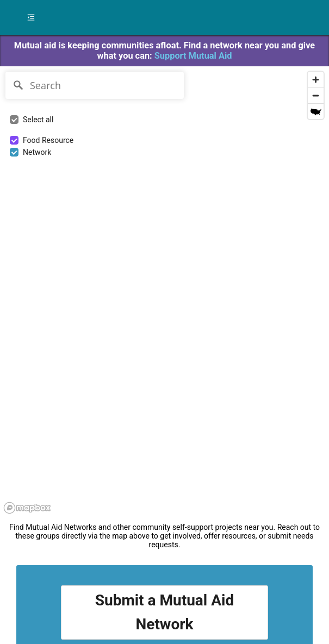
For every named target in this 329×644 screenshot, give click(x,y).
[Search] (95, 85)
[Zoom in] (316, 80)
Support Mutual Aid (193, 56)
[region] (69, 490)
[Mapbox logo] (27, 508)
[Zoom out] (316, 95)
